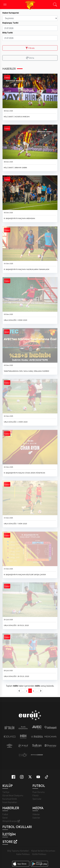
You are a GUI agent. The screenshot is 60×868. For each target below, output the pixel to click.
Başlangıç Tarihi (10, 23)
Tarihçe (6, 792)
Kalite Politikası (23, 854)
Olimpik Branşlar (11, 821)
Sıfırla (30, 58)
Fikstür (36, 795)
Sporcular (37, 799)
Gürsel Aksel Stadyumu (13, 795)
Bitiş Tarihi (8, 32)
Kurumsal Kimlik (10, 799)
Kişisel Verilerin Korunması (43, 851)
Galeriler (36, 818)
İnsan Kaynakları (10, 802)
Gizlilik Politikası (39, 854)
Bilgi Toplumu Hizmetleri (18, 851)
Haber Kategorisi (11, 13)
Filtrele (30, 48)
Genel (7, 332)
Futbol (7, 77)
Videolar (36, 814)
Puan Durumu (39, 792)
